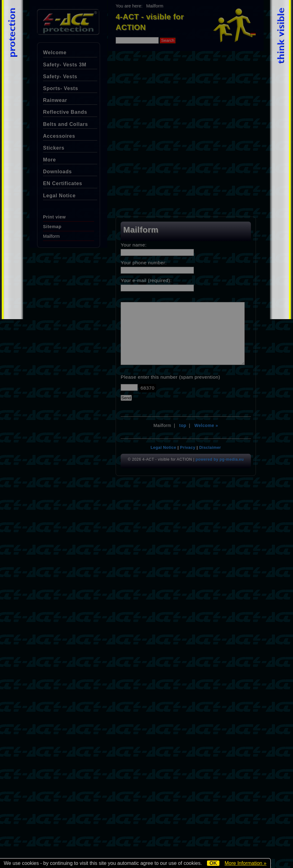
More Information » (245, 863)
